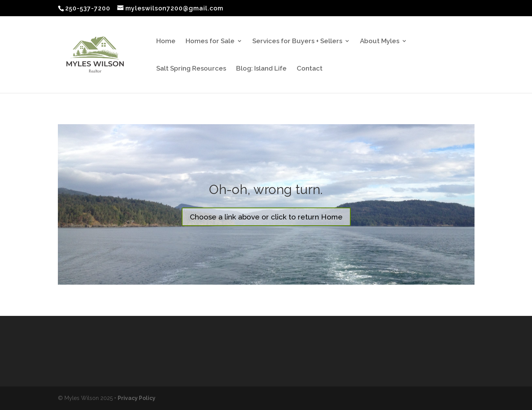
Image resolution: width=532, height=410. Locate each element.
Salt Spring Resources (191, 69)
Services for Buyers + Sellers (297, 41)
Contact (310, 69)
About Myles (380, 41)
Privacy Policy (137, 398)
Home (166, 41)
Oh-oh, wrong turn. (266, 189)
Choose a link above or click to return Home (266, 217)
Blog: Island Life (261, 69)
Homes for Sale (210, 41)
